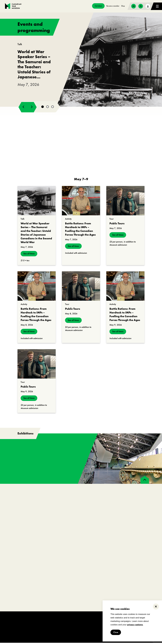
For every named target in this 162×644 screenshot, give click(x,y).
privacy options (135, 625)
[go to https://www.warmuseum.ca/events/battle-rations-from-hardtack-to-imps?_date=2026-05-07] (81, 202)
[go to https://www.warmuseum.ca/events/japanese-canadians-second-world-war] (81, 60)
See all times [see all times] (29, 255)
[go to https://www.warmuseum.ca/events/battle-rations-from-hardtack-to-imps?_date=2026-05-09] (125, 287)
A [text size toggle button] (148, 6)
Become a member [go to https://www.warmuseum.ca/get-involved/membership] (113, 6)
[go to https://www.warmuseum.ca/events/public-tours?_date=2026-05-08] (81, 287)
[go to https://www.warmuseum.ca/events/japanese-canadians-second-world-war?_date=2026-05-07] (37, 202)
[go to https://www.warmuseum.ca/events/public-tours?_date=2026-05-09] (37, 365)
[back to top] (145, 481)
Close (116, 632)
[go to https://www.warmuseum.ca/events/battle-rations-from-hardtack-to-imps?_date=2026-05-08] (37, 287)
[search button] (141, 6)
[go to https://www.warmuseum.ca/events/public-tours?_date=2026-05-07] (125, 202)
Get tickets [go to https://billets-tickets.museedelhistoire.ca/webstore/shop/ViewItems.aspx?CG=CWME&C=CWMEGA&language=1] (98, 6)
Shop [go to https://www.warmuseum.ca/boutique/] (123, 6)
